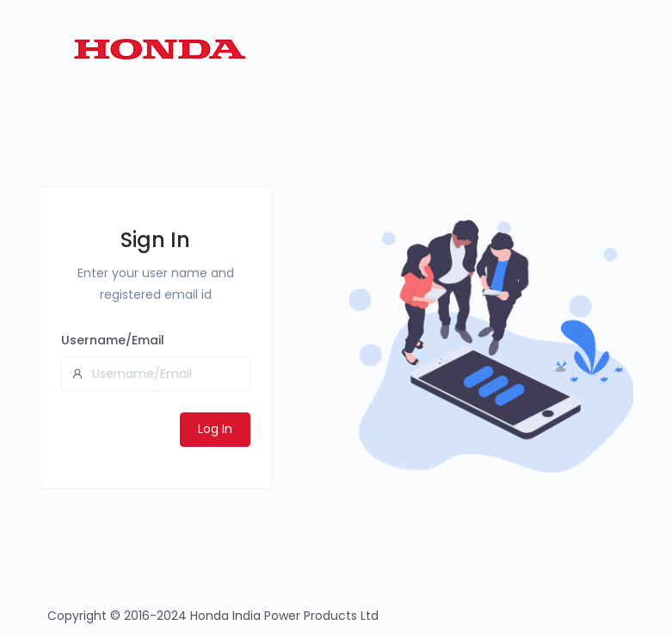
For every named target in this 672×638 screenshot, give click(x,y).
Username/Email (113, 340)
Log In (215, 429)
